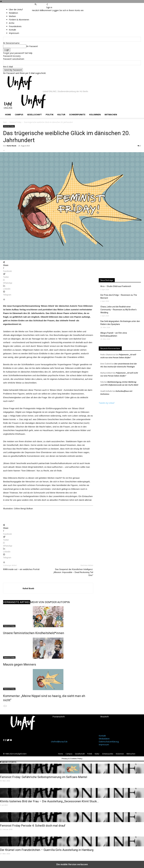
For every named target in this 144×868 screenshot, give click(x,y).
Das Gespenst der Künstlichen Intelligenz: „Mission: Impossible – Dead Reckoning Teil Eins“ (73, 572)
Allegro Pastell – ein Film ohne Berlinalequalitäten (114, 334)
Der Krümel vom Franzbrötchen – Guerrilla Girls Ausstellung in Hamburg (47, 850)
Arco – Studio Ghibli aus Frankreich (116, 286)
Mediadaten (104, 739)
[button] (36, 4)
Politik (50, 115)
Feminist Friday (15, 122)
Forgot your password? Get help (18, 53)
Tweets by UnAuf (107, 403)
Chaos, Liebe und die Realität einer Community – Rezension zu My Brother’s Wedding (118, 310)
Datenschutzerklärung (109, 742)
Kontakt (102, 736)
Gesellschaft (34, 115)
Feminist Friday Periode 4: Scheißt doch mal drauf (33, 826)
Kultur (61, 115)
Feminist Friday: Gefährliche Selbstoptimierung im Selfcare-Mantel (44, 777)
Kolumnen (95, 115)
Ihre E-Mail (8, 67)
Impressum (104, 745)
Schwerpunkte (77, 115)
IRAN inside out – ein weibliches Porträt (21, 569)
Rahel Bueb (11, 146)
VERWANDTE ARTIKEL (17, 602)
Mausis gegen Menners (20, 664)
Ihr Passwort (32, 46)
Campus (19, 115)
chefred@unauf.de (59, 742)
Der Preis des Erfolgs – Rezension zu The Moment (119, 296)
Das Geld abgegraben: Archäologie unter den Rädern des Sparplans (120, 323)
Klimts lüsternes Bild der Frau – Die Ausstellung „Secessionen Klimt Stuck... (49, 801)
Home (8, 115)
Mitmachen (111, 115)
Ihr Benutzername (11, 43)
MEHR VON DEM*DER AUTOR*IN (50, 602)
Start (5, 122)
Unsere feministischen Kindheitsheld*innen (34, 633)
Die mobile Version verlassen (72, 864)
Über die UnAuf (16, 9)
